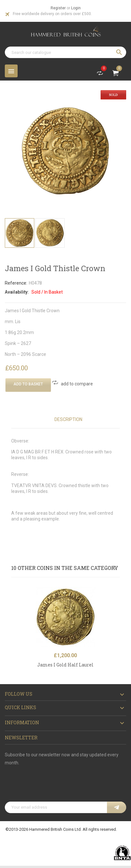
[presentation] (53, 786)
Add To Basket (28, 384)
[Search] (65, 52)
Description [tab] (68, 419)
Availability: (17, 292)
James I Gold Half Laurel (65, 665)
